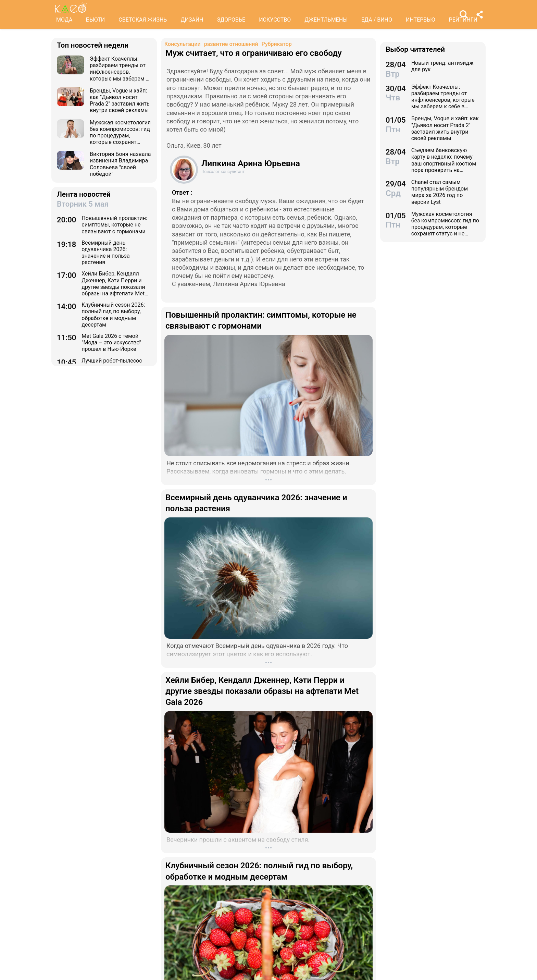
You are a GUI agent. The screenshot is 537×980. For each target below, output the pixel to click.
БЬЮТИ (95, 20)
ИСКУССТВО (275, 20)
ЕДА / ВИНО (377, 20)
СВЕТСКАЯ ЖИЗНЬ (143, 20)
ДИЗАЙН (192, 20)
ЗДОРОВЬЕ (231, 20)
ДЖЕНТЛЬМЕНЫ (326, 20)
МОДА (64, 20)
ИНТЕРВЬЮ (421, 20)
